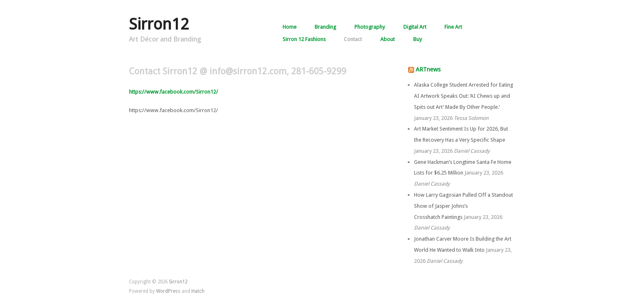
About (388, 40)
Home (290, 27)
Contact (353, 40)
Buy (417, 40)
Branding (325, 27)
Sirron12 (159, 24)
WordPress (168, 291)
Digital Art (415, 27)
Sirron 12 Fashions (304, 40)
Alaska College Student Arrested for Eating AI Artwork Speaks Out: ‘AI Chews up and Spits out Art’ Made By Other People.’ (463, 96)
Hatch (198, 291)
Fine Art (453, 27)
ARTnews (428, 69)
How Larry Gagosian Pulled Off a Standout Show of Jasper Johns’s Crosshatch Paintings (463, 206)
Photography (370, 27)
